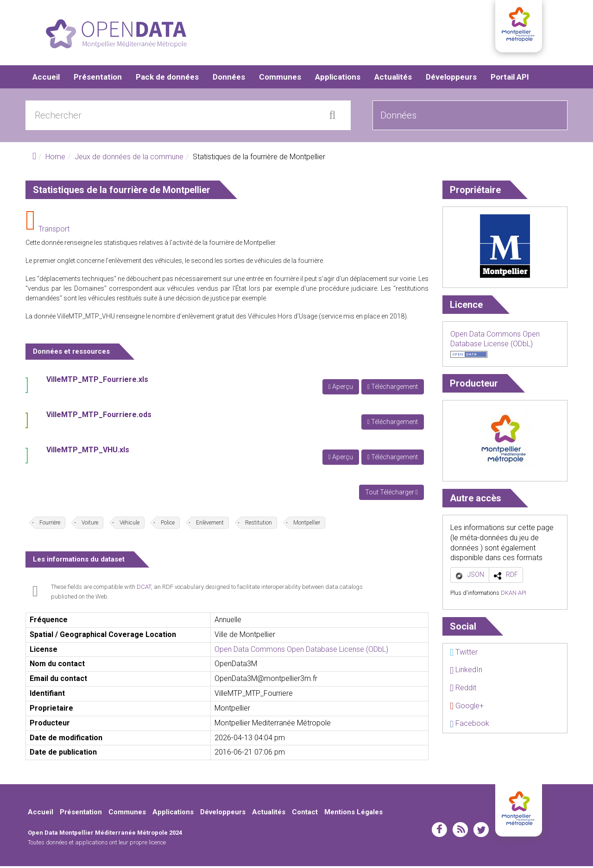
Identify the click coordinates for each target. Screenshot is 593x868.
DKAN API (514, 595)
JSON (476, 576)
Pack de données (167, 79)
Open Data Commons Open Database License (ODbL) (301, 651)
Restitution (259, 525)
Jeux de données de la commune (129, 159)
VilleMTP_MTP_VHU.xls (88, 452)
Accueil (46, 79)
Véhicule (129, 525)
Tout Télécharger (391, 494)
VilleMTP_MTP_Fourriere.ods (99, 416)
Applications (338, 79)
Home (55, 159)
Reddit (463, 690)
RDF (512, 576)
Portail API (510, 79)
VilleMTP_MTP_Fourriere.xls (97, 381)
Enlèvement (210, 525)
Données (229, 79)
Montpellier (307, 525)
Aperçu (341, 388)
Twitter (464, 654)
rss (460, 831)
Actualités (393, 79)
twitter (481, 831)
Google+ (467, 707)
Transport (54, 231)
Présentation (98, 79)
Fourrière (50, 525)
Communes (280, 79)
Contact (305, 814)
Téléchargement (393, 388)
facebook (439, 831)
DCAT (144, 589)
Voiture (90, 525)
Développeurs (451, 79)
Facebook (470, 725)
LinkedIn (466, 671)
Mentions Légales (353, 814)
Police (168, 525)
